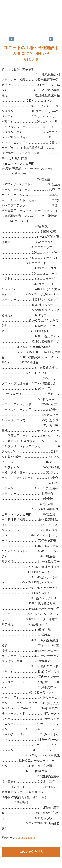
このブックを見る (31, 852)
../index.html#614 (26, 838)
